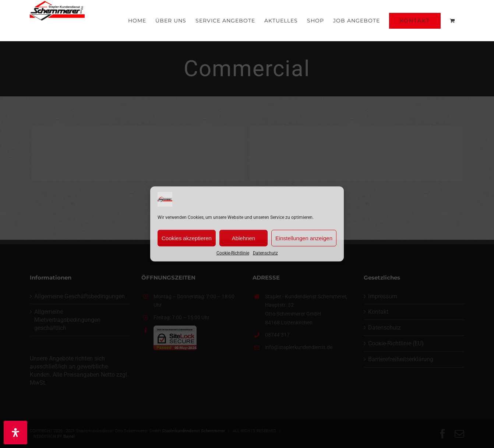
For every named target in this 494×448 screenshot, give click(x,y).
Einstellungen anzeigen (304, 238)
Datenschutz (265, 253)
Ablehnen (244, 238)
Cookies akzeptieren (187, 238)
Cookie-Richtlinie (233, 253)
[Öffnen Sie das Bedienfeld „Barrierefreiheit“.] (15, 433)
